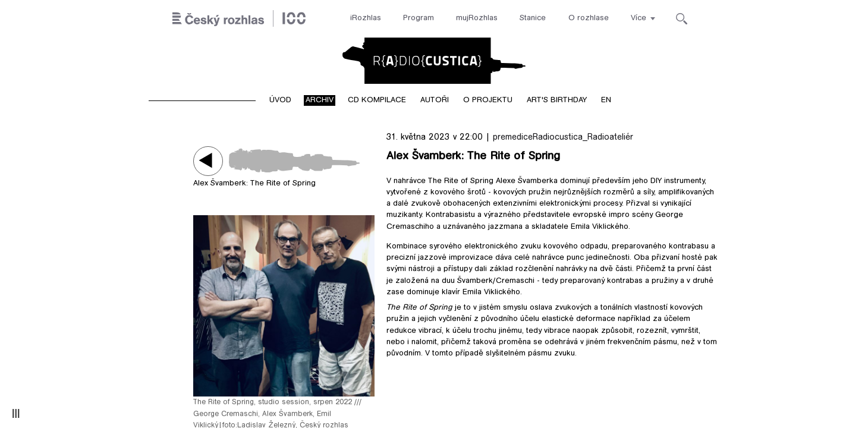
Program (419, 18)
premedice (513, 138)
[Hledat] (682, 19)
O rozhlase (589, 18)
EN (606, 100)
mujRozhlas (477, 18)
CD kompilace (377, 100)
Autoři (435, 100)
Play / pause (208, 161)
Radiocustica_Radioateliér (583, 138)
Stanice (533, 18)
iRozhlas (366, 18)
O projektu (488, 100)
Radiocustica (434, 61)
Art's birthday (557, 100)
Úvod (280, 100)
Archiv (320, 100)
